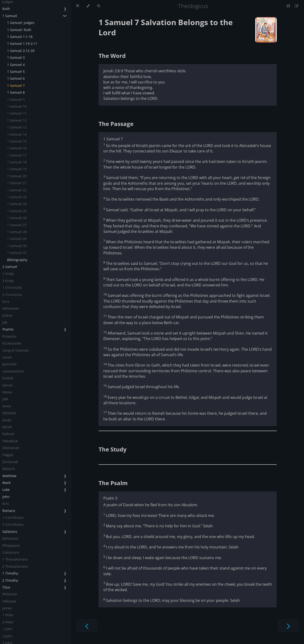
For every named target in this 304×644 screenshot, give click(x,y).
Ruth (6, 9)
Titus (6, 587)
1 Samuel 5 (16, 71)
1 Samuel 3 (16, 57)
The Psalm (113, 483)
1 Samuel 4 (16, 65)
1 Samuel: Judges (21, 23)
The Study (113, 449)
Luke (6, 490)
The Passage (116, 124)
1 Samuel (10, 16)
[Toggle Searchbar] (99, 6)
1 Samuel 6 (16, 78)
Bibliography (17, 260)
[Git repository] (289, 6)
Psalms (8, 329)
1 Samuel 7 (16, 85)
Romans (9, 511)
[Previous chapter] (87, 626)
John (6, 497)
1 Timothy (10, 573)
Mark (6, 483)
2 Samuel (10, 267)
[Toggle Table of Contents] (78, 6)
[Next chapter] (289, 626)
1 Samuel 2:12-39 (21, 51)
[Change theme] (88, 6)
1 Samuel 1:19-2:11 (22, 44)
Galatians (10, 531)
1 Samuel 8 (16, 92)
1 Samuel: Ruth (19, 30)
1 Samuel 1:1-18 (20, 37)
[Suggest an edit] (297, 6)
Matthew (9, 476)
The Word (112, 56)
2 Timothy (10, 580)
